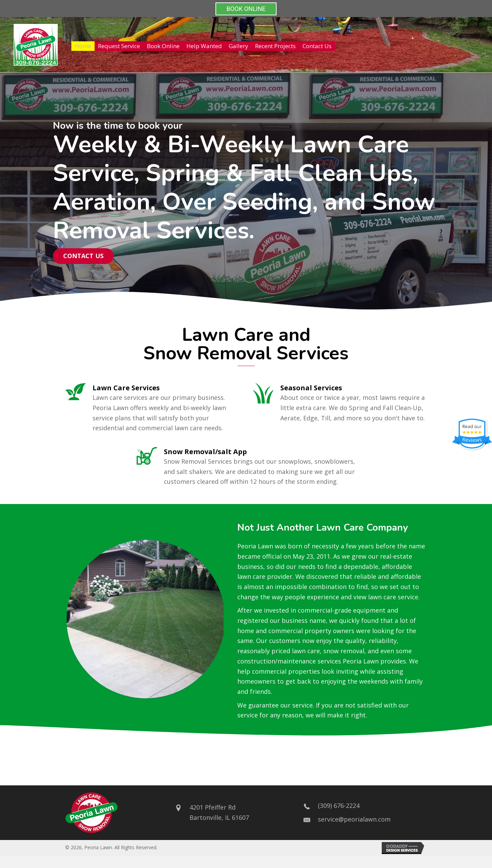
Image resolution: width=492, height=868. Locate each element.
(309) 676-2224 (339, 806)
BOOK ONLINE (246, 9)
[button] (83, 256)
